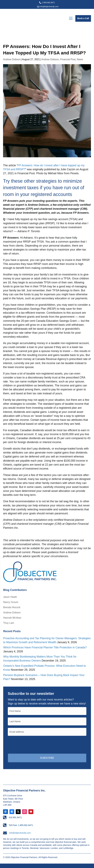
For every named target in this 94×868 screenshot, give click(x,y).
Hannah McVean (12, 618)
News (80, 59)
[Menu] (71, 18)
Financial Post (68, 59)
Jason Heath (10, 597)
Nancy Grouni (11, 602)
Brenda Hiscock (12, 607)
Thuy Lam (9, 623)
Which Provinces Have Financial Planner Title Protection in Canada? (45, 647)
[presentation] (31, 744)
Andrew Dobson (12, 59)
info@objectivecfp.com (49, 7)
